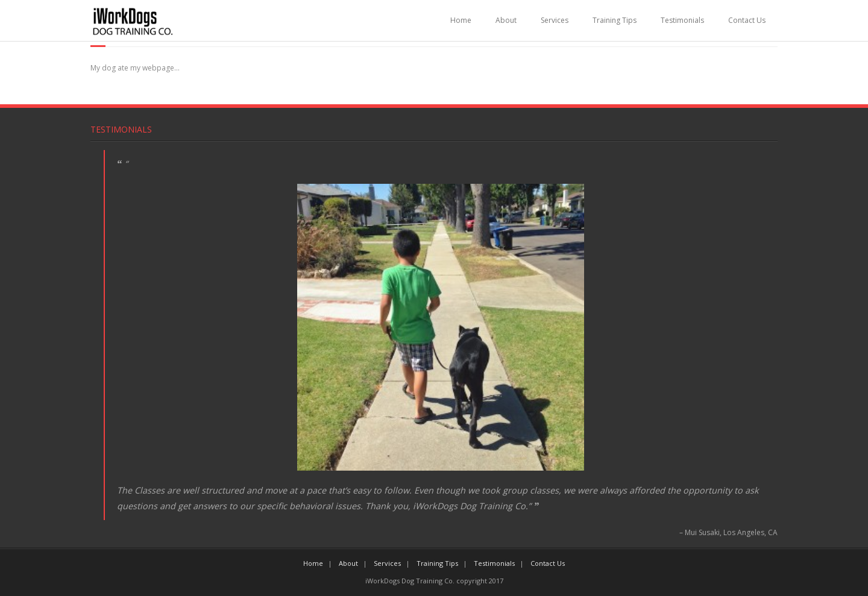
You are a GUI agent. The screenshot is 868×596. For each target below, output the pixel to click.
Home (461, 20)
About (506, 20)
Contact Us (747, 20)
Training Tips (615, 20)
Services (555, 20)
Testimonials (682, 20)
